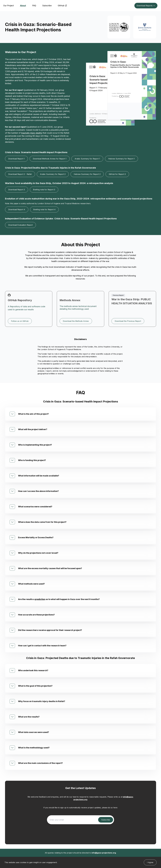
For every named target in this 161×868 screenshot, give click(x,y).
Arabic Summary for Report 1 (87, 159)
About (23, 6)
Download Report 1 (16, 159)
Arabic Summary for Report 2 (53, 174)
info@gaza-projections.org (104, 853)
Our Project (8, 6)
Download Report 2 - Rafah (20, 174)
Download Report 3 (17, 190)
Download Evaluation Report (20, 225)
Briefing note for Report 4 (44, 210)
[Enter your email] (73, 820)
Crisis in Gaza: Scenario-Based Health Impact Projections (38, 27)
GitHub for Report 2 (117, 174)
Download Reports (146, 6)
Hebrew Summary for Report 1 (121, 159)
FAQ (34, 6)
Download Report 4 (17, 210)
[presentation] (80, 831)
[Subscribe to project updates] (106, 820)
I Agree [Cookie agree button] (150, 862)
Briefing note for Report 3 (44, 190)
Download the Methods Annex (76, 321)
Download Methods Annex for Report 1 (50, 159)
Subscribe (47, 6)
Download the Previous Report (128, 321)
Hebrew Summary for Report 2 (87, 174)
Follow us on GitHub (20, 321)
